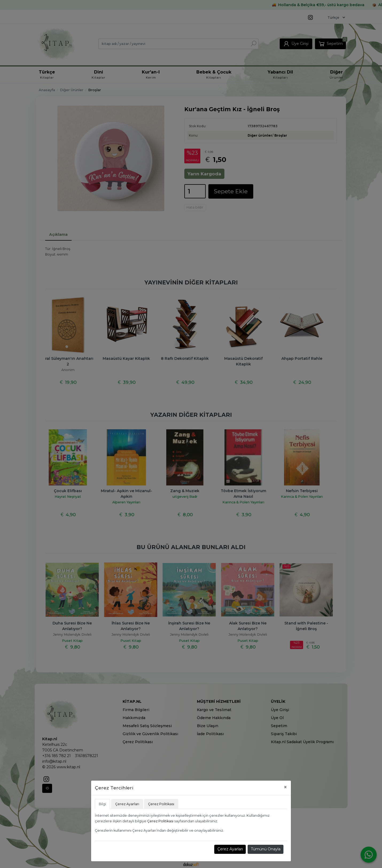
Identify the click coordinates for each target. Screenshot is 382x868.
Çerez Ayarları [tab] (127, 804)
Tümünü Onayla (266, 849)
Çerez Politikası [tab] (161, 804)
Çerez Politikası (160, 821)
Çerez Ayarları (230, 849)
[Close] (285, 787)
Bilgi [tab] (102, 804)
